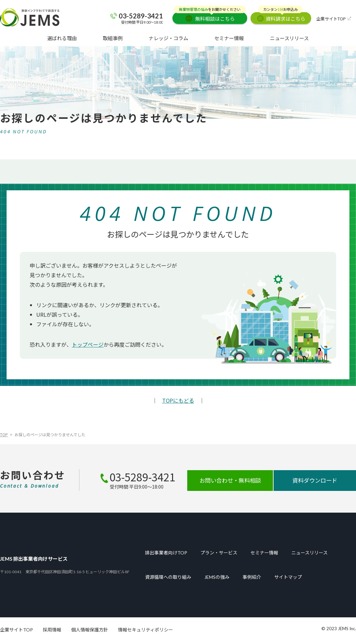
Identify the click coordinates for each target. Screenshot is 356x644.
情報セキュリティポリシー (146, 630)
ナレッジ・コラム (168, 38)
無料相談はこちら (210, 17)
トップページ (88, 344)
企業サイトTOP (331, 19)
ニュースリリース (289, 38)
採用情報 (52, 630)
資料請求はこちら (282, 17)
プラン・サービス (219, 553)
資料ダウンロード (315, 481)
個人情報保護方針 (90, 630)
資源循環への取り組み (168, 577)
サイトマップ (288, 577)
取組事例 (113, 38)
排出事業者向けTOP (166, 553)
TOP (4, 434)
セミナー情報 (229, 38)
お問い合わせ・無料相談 (230, 481)
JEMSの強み (217, 577)
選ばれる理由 (62, 38)
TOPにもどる (178, 400)
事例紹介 (252, 577)
